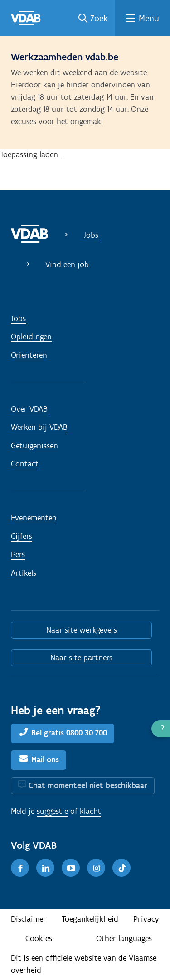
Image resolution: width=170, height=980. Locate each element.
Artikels (24, 573)
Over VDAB (29, 409)
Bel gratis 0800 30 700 (69, 733)
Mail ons (45, 759)
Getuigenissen (34, 446)
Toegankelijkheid (90, 919)
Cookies (39, 938)
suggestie (52, 811)
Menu (149, 18)
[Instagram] (96, 868)
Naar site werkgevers (82, 630)
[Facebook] (20, 868)
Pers (18, 554)
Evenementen (34, 518)
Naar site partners (81, 658)
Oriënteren (29, 355)
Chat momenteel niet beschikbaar (88, 785)
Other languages (124, 938)
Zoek (99, 18)
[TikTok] (121, 868)
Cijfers (22, 536)
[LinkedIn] (45, 868)
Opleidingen (31, 336)
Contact (25, 464)
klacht (90, 811)
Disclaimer (29, 919)
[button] (161, 729)
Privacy (146, 919)
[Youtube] (71, 868)
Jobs (91, 235)
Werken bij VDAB (39, 427)
